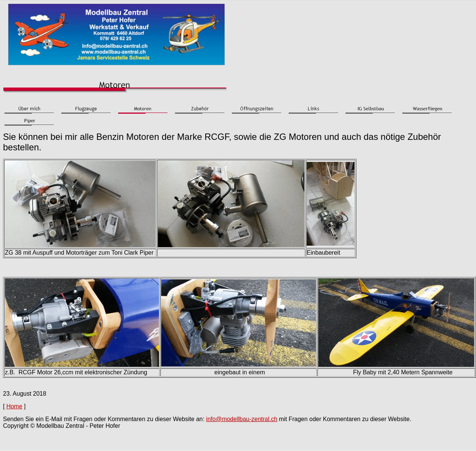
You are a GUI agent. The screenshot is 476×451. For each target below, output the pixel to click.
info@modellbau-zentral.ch (242, 419)
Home (14, 406)
